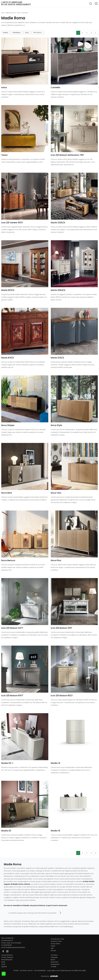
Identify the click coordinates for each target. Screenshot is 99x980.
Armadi (53, 951)
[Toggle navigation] (96, 3)
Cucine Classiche (7, 957)
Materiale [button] (17, 33)
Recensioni (55, 962)
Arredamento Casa (11, 13)
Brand (53, 960)
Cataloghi (54, 957)
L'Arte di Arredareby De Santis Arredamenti (16, 3)
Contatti (53, 967)
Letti (52, 948)
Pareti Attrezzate (7, 960)
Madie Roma (25, 13)
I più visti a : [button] (38, 33)
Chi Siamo (54, 955)
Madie (19, 13)
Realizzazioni (55, 964)
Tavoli (3, 964)
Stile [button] (27, 33)
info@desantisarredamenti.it (15, 947)
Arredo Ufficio (55, 944)
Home (3, 13)
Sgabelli (4, 967)
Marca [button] (6, 33)
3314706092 (8, 945)
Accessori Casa (56, 941)
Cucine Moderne (7, 955)
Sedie (3, 962)
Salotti (53, 946)
